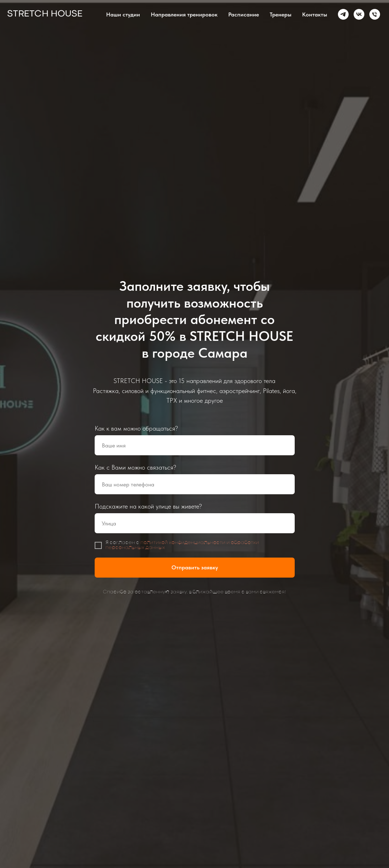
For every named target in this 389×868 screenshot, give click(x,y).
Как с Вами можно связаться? (135, 467)
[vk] (359, 14)
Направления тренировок (184, 14)
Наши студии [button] (123, 14)
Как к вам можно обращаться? (136, 428)
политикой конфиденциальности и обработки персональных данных (182, 545)
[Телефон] (375, 14)
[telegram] (343, 14)
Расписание (244, 14)
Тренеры (281, 14)
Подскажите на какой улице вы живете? (148, 506)
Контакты (315, 14)
